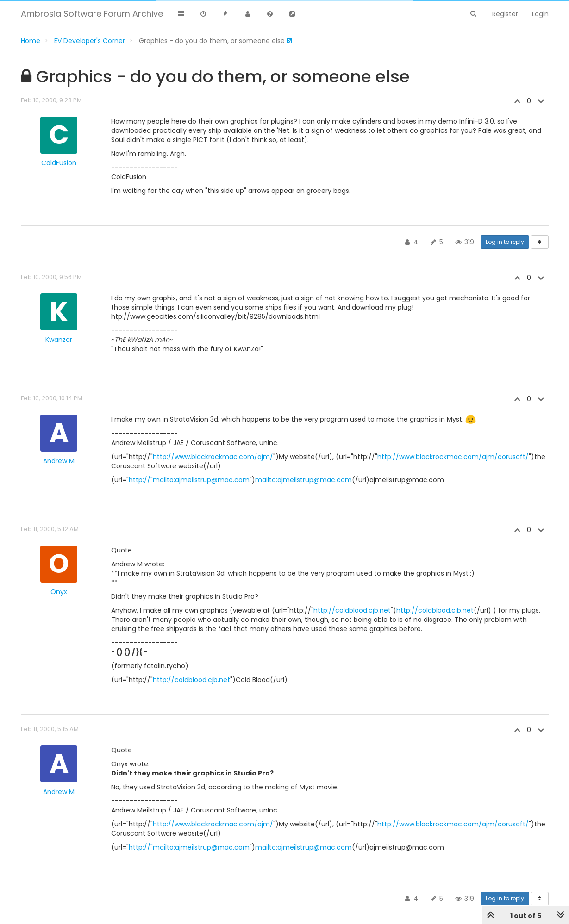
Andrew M (59, 461)
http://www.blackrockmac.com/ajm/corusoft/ (453, 457)
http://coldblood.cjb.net (352, 610)
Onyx (59, 592)
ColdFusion (59, 163)
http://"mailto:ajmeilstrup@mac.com (189, 480)
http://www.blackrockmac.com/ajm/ (213, 457)
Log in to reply (505, 242)
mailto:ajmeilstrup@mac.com (303, 480)
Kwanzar (59, 340)
